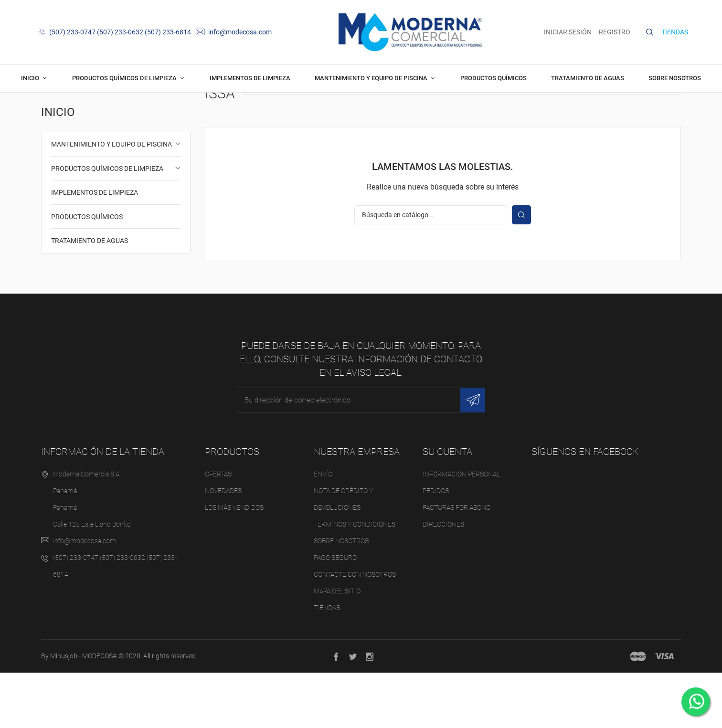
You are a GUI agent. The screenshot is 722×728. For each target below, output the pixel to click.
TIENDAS (675, 32)
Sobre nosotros (675, 78)
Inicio (31, 78)
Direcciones (443, 579)
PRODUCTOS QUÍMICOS (494, 78)
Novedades (223, 546)
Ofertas (218, 529)
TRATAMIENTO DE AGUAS (588, 78)
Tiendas (327, 663)
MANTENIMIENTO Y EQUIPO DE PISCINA (372, 78)
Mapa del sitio (337, 646)
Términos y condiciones (355, 579)
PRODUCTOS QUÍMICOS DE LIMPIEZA (125, 78)
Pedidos (436, 546)
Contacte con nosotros (355, 629)
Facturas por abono (457, 562)
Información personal (461, 529)
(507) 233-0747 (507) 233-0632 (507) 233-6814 (115, 32)
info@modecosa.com (234, 32)
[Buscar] (431, 270)
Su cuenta (447, 506)
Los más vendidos (234, 562)
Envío (323, 529)
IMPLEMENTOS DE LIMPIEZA (250, 78)
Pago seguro (335, 612)
